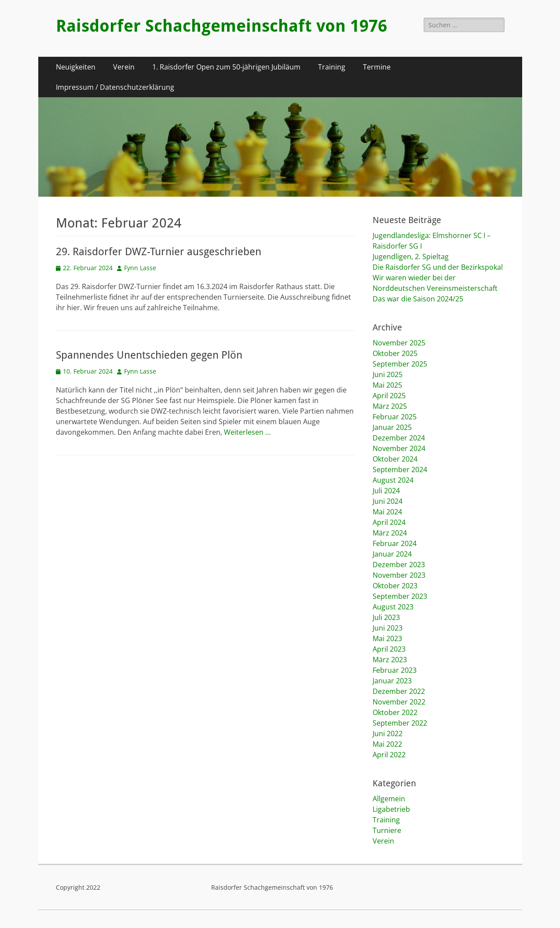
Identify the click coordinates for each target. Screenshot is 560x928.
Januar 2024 (392, 554)
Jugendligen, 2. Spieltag (411, 257)
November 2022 (399, 702)
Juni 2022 (388, 734)
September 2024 (400, 470)
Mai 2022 (387, 744)
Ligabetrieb (391, 809)
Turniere (387, 830)
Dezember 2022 (399, 691)
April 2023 (389, 649)
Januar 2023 (392, 681)
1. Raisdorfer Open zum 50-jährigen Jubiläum (226, 67)
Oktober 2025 (395, 353)
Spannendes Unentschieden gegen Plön (149, 355)
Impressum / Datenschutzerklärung (115, 87)
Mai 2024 (387, 512)
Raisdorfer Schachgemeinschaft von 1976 (221, 26)
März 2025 (390, 406)
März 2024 (390, 533)
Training (332, 67)
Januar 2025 (392, 427)
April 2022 (389, 755)
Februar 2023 (395, 670)
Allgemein (389, 799)
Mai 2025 (387, 385)
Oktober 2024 (395, 459)
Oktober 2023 (395, 586)
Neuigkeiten (76, 67)
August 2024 (393, 480)
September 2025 (400, 364)
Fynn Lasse (140, 268)
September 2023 (400, 596)
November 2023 (399, 575)
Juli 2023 (386, 617)
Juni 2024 (388, 501)
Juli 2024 (386, 491)
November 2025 (399, 343)
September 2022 (400, 723)
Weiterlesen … (247, 432)
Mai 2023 (387, 638)
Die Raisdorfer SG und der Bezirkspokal (438, 267)
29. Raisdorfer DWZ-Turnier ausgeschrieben (159, 252)
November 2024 (399, 448)
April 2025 (389, 396)
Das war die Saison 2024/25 (418, 299)
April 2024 (389, 522)
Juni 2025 (388, 374)
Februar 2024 (395, 543)
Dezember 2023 (399, 565)
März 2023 (390, 660)
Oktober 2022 (395, 712)
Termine (377, 67)
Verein (124, 67)
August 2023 (393, 607)
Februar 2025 (395, 417)
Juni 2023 (388, 628)
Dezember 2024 (399, 438)
